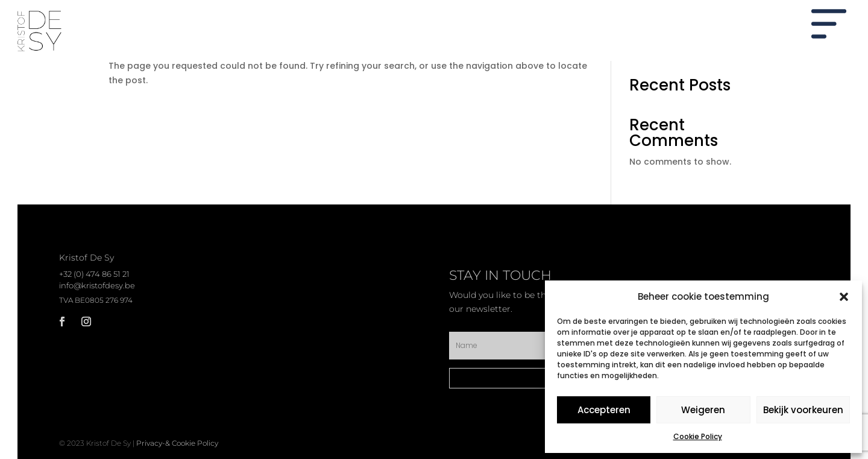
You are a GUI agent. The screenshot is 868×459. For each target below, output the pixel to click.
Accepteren (604, 410)
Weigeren (703, 410)
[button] (844, 297)
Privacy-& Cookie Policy (177, 443)
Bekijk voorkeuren (803, 410)
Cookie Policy (698, 436)
